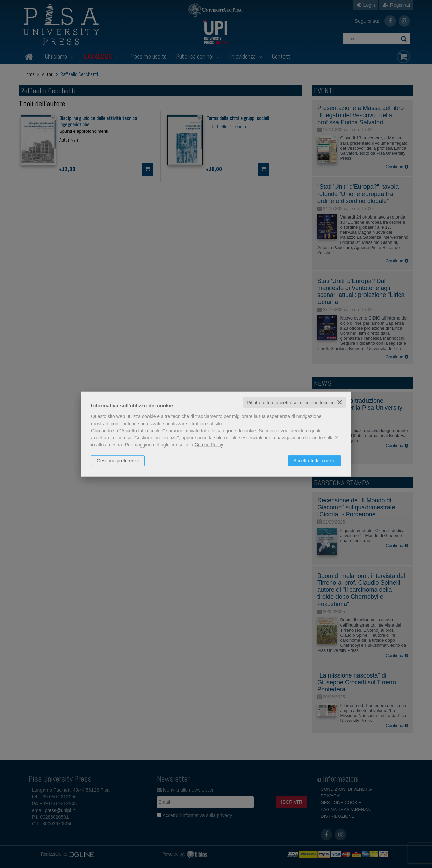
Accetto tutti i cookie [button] (314, 460)
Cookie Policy (209, 444)
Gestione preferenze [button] (118, 460)
